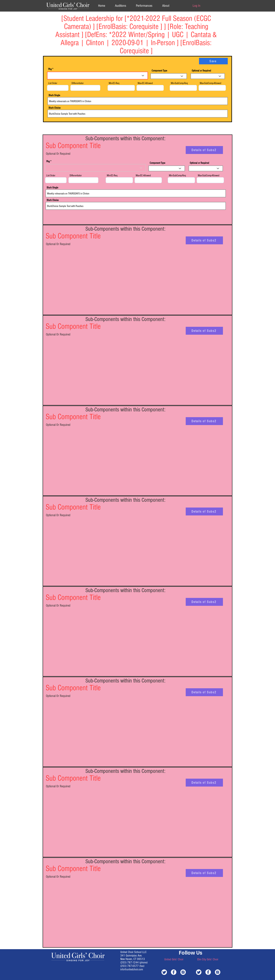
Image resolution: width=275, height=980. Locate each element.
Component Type (159, 71)
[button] (166, 6)
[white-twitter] (164, 972)
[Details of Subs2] (204, 150)
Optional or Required (201, 71)
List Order (53, 83)
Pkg (50, 69)
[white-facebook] (174, 972)
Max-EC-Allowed (145, 83)
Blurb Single (54, 95)
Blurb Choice (55, 108)
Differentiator (78, 83)
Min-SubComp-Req (179, 83)
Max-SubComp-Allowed (210, 83)
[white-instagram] (183, 972)
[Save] (213, 61)
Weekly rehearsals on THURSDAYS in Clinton (138, 101)
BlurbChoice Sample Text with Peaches (138, 114)
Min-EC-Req (114, 83)
